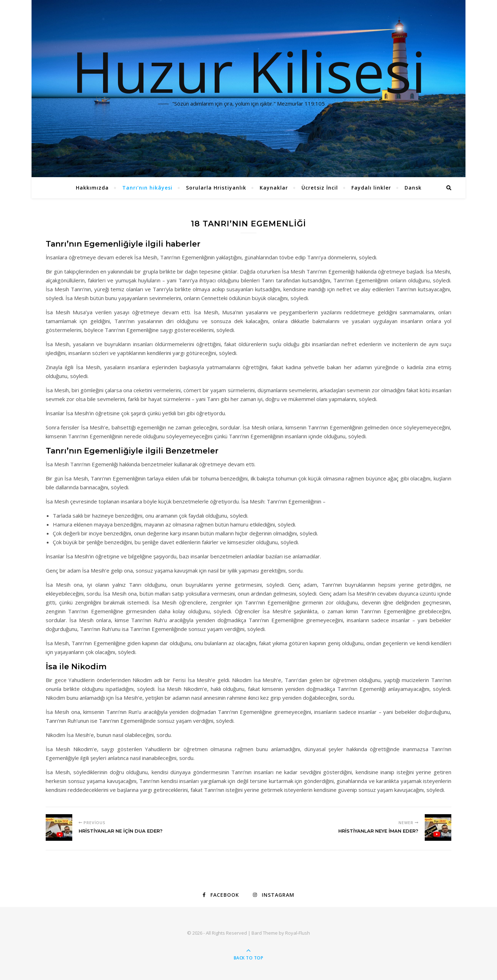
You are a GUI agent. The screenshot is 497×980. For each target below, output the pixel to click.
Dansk (413, 188)
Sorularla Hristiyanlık (216, 188)
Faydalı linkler (371, 188)
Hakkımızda (92, 188)
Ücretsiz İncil (320, 188)
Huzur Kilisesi (249, 71)
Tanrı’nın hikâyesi (147, 188)
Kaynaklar (274, 188)
